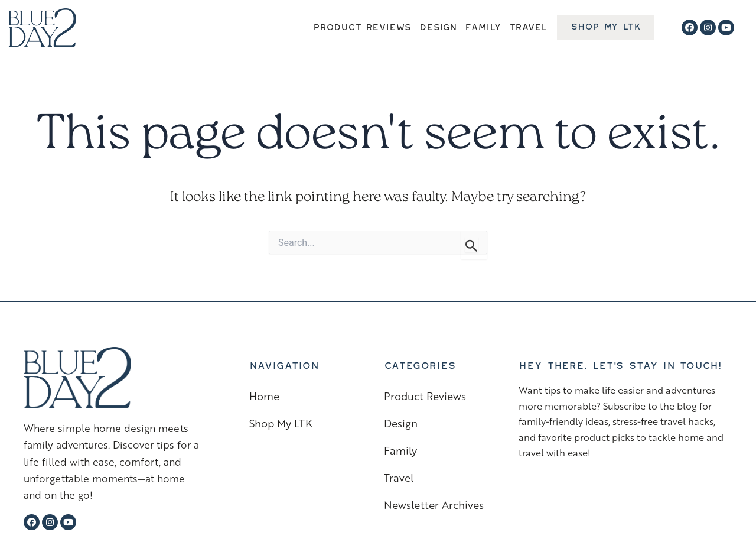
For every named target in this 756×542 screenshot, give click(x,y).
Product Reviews (362, 25)
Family (483, 25)
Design (438, 25)
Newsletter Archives (434, 504)
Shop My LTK (281, 423)
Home (264, 396)
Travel (528, 25)
